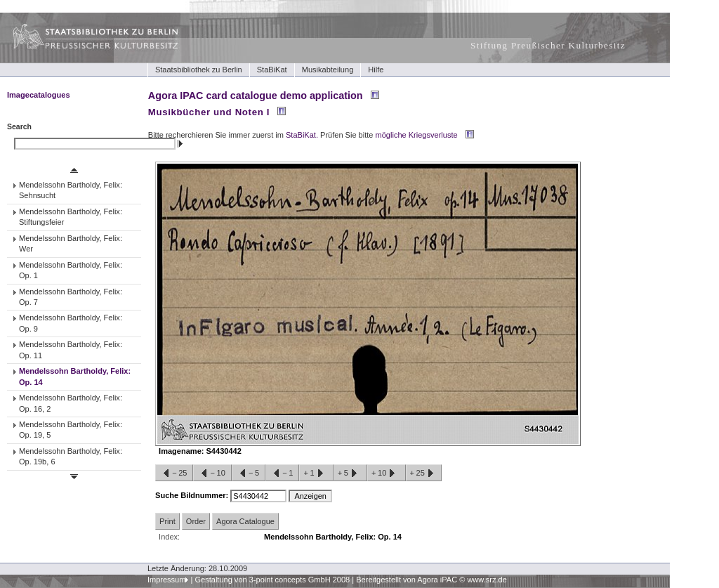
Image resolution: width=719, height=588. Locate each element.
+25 (424, 473)
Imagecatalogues (39, 95)
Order (196, 521)
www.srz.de (487, 580)
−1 (282, 473)
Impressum (167, 580)
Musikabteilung (328, 70)
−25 (174, 473)
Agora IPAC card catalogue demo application (256, 96)
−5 (249, 473)
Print (167, 521)
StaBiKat (272, 70)
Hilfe (376, 70)
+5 (350, 473)
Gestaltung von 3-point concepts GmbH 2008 (272, 580)
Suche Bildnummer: (193, 495)
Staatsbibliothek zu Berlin (199, 70)
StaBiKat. (302, 135)
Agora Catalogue (245, 521)
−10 (212, 473)
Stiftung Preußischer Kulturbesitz (548, 45)
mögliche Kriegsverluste (417, 135)
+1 (316, 473)
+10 (386, 473)
